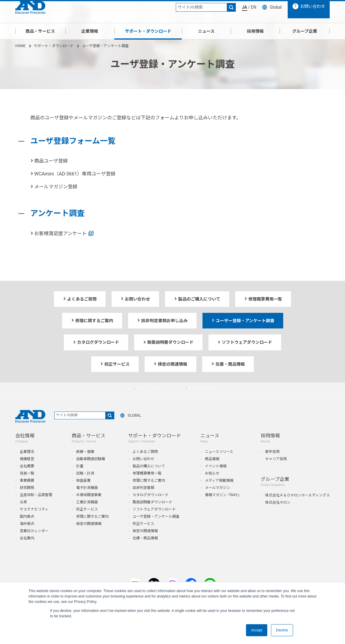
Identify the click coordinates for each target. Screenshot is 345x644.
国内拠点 (27, 529)
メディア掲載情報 (219, 493)
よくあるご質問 (145, 464)
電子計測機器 (87, 500)
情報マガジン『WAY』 (223, 507)
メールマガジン (217, 500)
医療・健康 (85, 464)
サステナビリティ (34, 522)
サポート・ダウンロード (148, 31)
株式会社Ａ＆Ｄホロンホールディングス (297, 508)
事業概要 (27, 493)
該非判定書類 (143, 500)
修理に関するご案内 (92, 529)
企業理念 (27, 464)
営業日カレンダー (34, 543)
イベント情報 (216, 478)
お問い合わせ (143, 471)
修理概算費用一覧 (147, 486)
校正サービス (87, 522)
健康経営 (27, 471)
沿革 (23, 514)
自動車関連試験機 (91, 471)
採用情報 (255, 31)
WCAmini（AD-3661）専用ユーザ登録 (75, 174)
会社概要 (27, 478)
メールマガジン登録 (56, 187)
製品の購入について (149, 478)
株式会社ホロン (278, 515)
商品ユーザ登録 (51, 161)
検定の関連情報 (89, 536)
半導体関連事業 (89, 507)
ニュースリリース (219, 464)
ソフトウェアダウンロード (154, 522)
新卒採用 (272, 464)
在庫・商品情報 (145, 550)
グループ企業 (305, 31)
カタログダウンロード (151, 507)
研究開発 (27, 500)
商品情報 (212, 471)
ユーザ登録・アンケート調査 (156, 529)
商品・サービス (40, 31)
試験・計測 (85, 486)
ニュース (206, 31)
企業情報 (90, 31)
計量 (80, 478)
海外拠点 (27, 536)
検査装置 (83, 493)
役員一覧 (27, 486)
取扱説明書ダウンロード (152, 514)
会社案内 (27, 550)
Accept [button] (257, 630)
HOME (20, 46)
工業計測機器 (87, 514)
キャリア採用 (276, 471)
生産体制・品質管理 (36, 507)
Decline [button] (282, 630)
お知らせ (212, 486)
